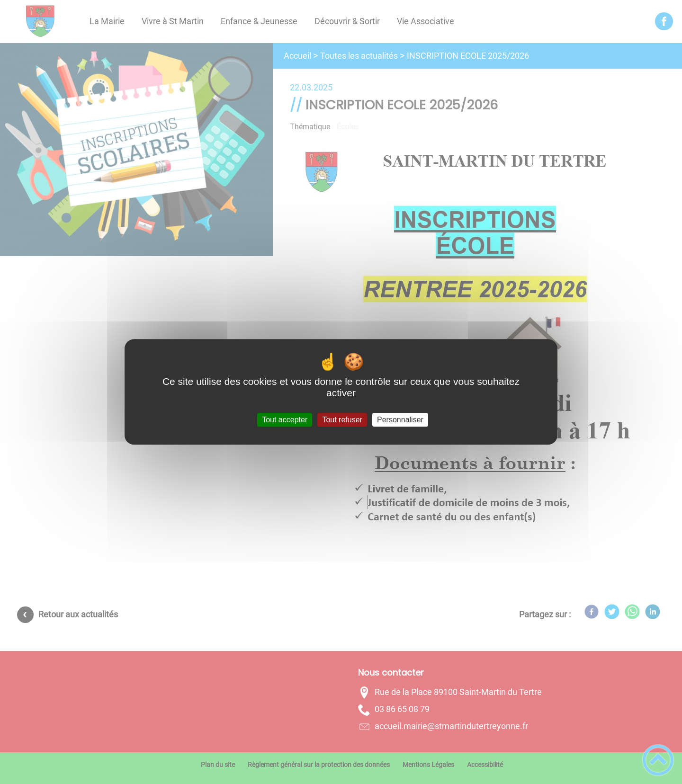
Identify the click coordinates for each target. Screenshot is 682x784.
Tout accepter (285, 420)
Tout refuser (342, 420)
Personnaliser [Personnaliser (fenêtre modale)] (400, 420)
